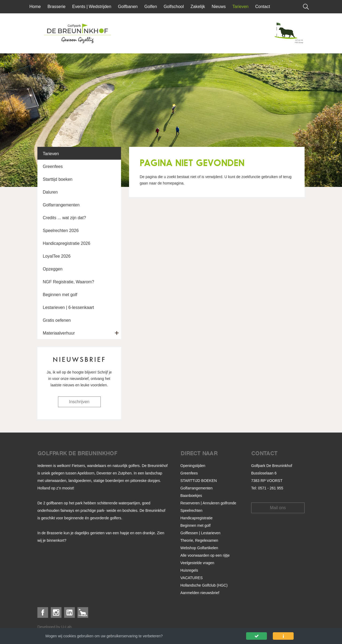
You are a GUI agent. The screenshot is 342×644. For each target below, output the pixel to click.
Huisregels (189, 570)
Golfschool (174, 7)
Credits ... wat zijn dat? (64, 218)
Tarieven (240, 7)
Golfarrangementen (61, 205)
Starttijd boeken (58, 179)
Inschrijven (79, 402)
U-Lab (67, 627)
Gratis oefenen (57, 320)
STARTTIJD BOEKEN (199, 481)
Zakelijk (198, 7)
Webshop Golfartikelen (199, 548)
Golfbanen (128, 7)
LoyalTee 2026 (57, 256)
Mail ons (278, 508)
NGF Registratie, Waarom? (68, 282)
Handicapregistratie (197, 518)
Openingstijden (193, 466)
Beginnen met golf (60, 295)
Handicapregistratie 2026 (67, 243)
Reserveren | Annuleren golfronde (208, 503)
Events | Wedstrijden (92, 7)
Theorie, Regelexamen (199, 540)
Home (35, 7)
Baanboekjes (191, 496)
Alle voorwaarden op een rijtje (205, 555)
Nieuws (219, 7)
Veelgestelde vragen (197, 563)
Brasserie (57, 7)
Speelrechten (191, 511)
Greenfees (53, 166)
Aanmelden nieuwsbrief (200, 593)
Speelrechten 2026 (61, 231)
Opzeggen (53, 269)
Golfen (151, 7)
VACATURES (192, 578)
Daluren (50, 192)
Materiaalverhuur (59, 333)
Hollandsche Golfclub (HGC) (204, 585)
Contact (263, 7)
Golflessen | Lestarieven (200, 533)
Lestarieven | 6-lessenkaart (68, 307)
